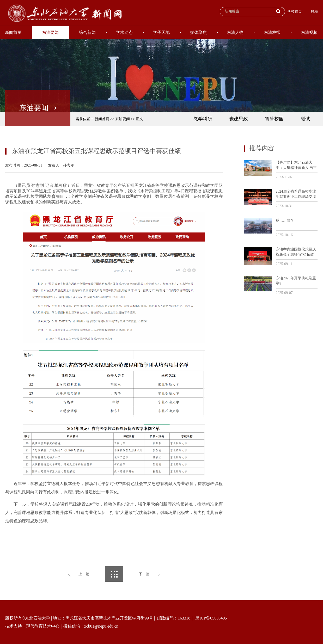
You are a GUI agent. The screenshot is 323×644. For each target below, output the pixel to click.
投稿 (314, 12)
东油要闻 (50, 32)
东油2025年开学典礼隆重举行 (296, 281)
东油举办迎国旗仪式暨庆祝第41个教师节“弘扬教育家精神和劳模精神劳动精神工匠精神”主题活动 (296, 252)
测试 (305, 119)
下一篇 (144, 574)
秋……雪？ (285, 220)
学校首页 (295, 12)
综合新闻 (87, 32)
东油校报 (272, 32)
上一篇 (84, 574)
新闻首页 (102, 119)
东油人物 (235, 32)
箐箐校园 (274, 119)
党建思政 (239, 119)
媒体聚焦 (198, 32)
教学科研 (203, 119)
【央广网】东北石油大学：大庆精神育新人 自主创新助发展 (296, 165)
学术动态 (124, 32)
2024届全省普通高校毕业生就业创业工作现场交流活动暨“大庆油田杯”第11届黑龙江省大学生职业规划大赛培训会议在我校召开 (296, 194)
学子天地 (161, 32)
